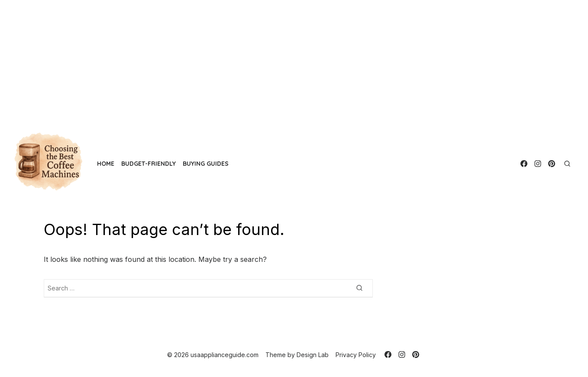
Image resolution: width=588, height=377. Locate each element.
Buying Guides (206, 164)
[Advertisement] (260, 61)
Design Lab (313, 355)
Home (106, 164)
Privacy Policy (356, 355)
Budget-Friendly (149, 164)
